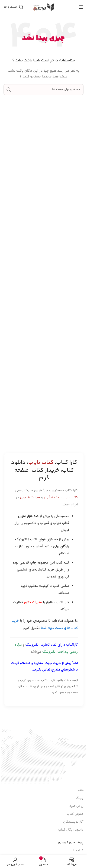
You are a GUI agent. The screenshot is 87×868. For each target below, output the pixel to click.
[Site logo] (44, 7)
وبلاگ (80, 798)
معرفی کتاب (75, 814)
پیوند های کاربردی (71, 843)
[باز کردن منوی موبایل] (81, 7)
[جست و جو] (14, 7)
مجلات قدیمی (30, 497)
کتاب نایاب (70, 497)
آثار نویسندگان (73, 822)
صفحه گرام (52, 497)
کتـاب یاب (77, 851)
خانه (81, 790)
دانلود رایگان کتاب (71, 830)
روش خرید (76, 806)
